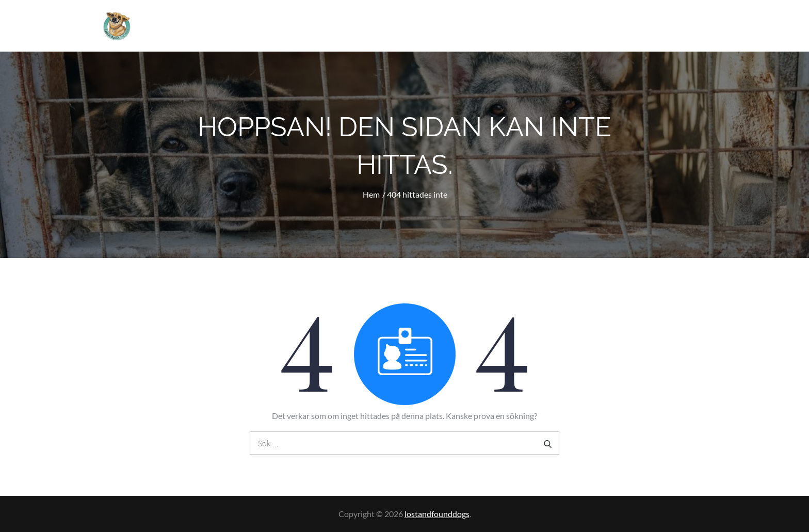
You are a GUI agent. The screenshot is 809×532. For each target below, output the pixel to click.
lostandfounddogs (437, 514)
